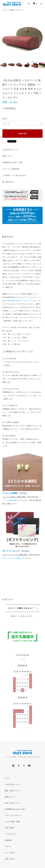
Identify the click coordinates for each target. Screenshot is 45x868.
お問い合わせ (10, 859)
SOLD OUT (22, 134)
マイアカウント (11, 834)
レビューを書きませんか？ (21, 608)
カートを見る (10, 853)
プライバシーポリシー (13, 815)
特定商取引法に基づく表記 (12, 162)
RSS (7, 828)
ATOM (12, 828)
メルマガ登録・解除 (12, 822)
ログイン (8, 846)
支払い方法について (12, 803)
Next (42, 38)
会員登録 (8, 840)
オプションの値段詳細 (11, 169)
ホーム (4, 10)
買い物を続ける (8, 182)
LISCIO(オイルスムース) (16, 10)
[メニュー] (41, 4)
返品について (7, 156)
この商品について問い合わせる (14, 175)
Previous (3, 38)
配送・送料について (12, 791)
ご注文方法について (10, 150)
